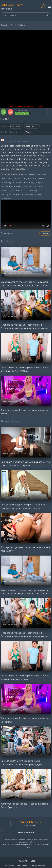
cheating (32, 190)
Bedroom (20, 190)
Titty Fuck (39, 186)
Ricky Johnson (32, 126)
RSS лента (22, 861)
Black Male (12, 174)
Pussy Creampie (23, 186)
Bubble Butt (40, 178)
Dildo (39, 194)
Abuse (28, 132)
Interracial (29, 194)
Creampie (8, 186)
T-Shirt (17, 178)
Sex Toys (7, 198)
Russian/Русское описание (19, 141)
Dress (34, 174)
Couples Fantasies (12, 194)
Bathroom (8, 190)
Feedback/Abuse (26, 832)
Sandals (44, 174)
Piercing (7, 182)
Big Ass (28, 178)
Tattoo (18, 182)
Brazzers (13, 132)
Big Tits (41, 182)
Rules (32, 861)
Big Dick (24, 174)
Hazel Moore (16, 126)
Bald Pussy (29, 182)
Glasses (7, 178)
